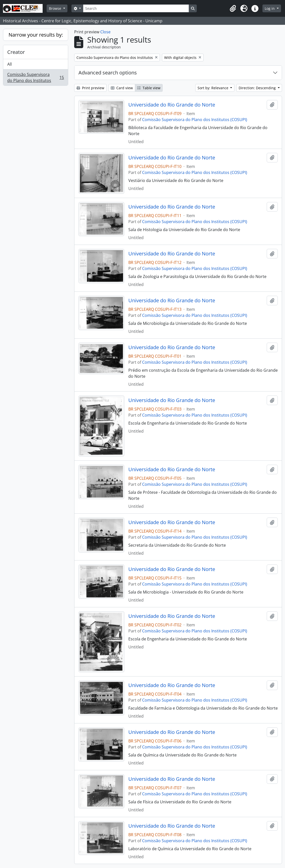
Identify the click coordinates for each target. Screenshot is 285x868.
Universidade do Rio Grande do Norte (172, 105)
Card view (122, 88)
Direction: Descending (258, 88)
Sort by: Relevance (213, 88)
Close (105, 32)
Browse (56, 8)
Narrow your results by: (36, 35)
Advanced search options (108, 73)
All (10, 64)
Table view (149, 88)
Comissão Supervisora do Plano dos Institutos (35, 77)
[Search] (136, 8)
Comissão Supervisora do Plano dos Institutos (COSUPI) (195, 120)
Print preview (90, 88)
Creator (16, 52)
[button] (233, 9)
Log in (270, 8)
